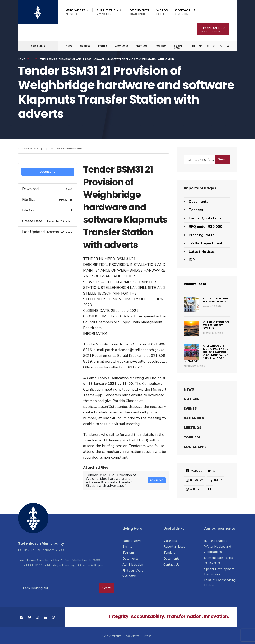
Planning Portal (202, 235)
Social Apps (178, 47)
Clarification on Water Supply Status (216, 325)
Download (48, 172)
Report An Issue (213, 30)
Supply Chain (108, 12)
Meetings (142, 46)
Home (21, 59)
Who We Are (76, 12)
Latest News (132, 541)
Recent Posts (196, 284)
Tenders (196, 210)
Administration (133, 565)
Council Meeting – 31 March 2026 (216, 300)
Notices (85, 46)
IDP (192, 260)
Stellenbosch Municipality (66, 149)
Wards (162, 12)
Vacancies (121, 46)
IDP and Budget (215, 541)
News (69, 46)
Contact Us (185, 12)
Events (102, 46)
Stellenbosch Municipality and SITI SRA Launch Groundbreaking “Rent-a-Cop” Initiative (206, 354)
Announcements (111, 636)
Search (223, 159)
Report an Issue (174, 547)
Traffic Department (206, 243)
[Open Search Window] (228, 46)
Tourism (161, 46)
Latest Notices (202, 252)
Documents (139, 12)
